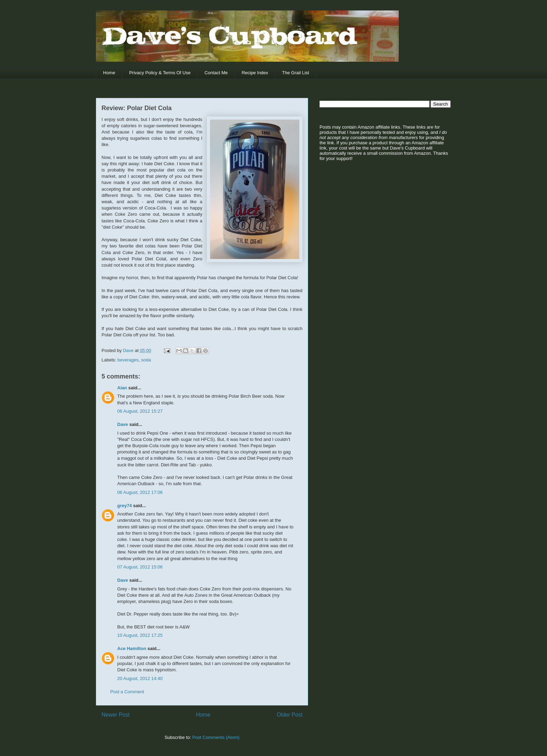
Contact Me (216, 73)
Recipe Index (255, 73)
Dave (123, 424)
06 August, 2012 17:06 (140, 492)
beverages (128, 360)
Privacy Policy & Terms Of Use (160, 73)
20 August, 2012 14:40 (140, 678)
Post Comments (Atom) (216, 737)
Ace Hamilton (132, 648)
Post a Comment (127, 692)
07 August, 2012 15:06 (140, 567)
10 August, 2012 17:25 (140, 635)
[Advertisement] (363, 220)
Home (109, 73)
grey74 (125, 506)
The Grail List (296, 73)
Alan (122, 388)
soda (146, 360)
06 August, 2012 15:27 (140, 411)
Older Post (290, 715)
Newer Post (116, 715)
